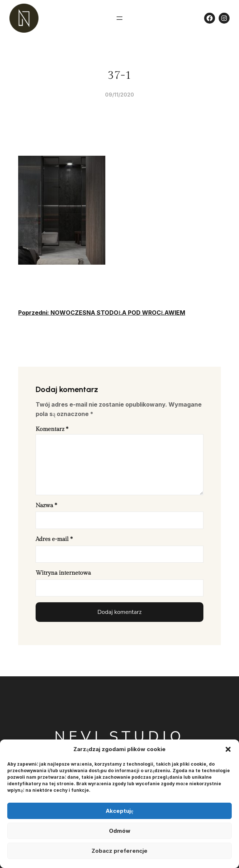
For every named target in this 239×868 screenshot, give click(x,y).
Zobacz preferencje (119, 851)
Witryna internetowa (63, 573)
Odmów (120, 831)
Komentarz (52, 429)
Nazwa (46, 506)
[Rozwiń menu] (119, 18)
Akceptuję (119, 811)
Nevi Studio (120, 737)
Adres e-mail (54, 539)
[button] (228, 749)
